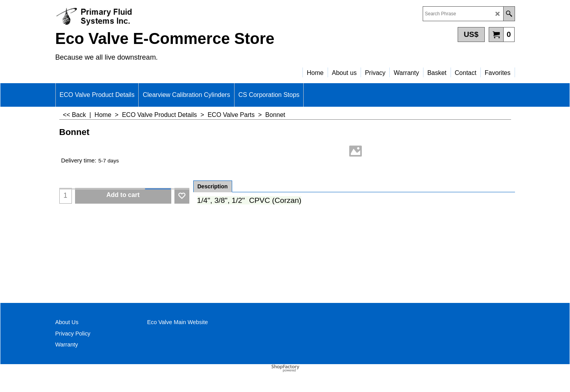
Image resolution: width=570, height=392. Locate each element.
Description (213, 186)
